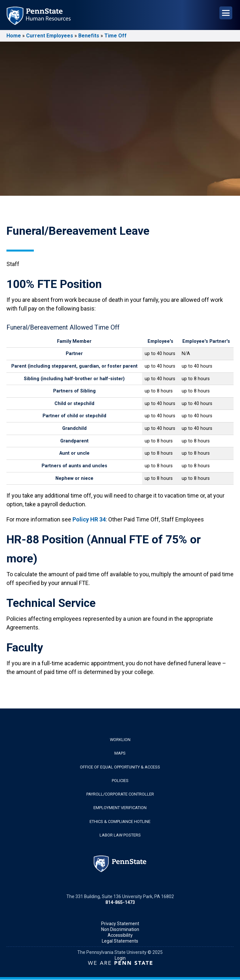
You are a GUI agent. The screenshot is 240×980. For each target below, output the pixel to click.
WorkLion (120, 740)
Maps (120, 753)
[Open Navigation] (226, 13)
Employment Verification (120, 808)
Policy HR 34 (89, 519)
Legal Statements (120, 941)
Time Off (115, 36)
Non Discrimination (120, 929)
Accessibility (120, 935)
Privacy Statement (120, 924)
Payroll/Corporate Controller (120, 794)
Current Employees (50, 36)
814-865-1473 (120, 902)
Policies (120, 781)
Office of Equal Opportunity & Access (120, 767)
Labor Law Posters (120, 835)
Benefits (89, 36)
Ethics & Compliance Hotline (120, 822)
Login (120, 958)
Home (14, 36)
